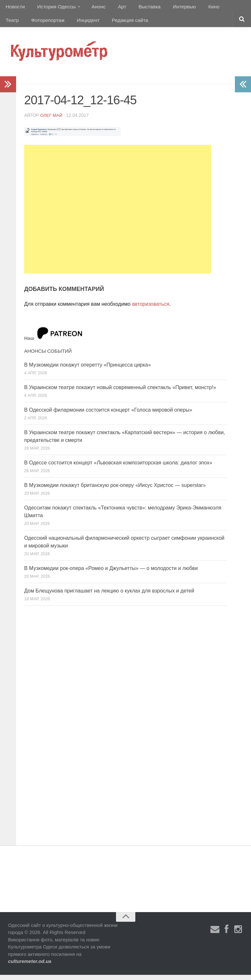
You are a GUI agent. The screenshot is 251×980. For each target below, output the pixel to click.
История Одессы (53, 8)
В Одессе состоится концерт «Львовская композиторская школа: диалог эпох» (118, 468)
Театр (221, 8)
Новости (14, 8)
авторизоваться (150, 309)
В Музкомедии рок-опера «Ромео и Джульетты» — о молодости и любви (111, 573)
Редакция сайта (99, 24)
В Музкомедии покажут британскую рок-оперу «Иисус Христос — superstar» (115, 490)
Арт (115, 8)
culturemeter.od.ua (30, 966)
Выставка (140, 8)
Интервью (172, 8)
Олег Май (52, 120)
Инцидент (60, 24)
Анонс (94, 8)
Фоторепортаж (22, 24)
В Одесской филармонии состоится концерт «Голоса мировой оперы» (108, 415)
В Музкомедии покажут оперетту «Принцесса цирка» (87, 370)
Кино (199, 8)
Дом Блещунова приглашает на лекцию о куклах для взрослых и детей (109, 596)
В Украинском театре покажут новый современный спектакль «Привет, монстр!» (120, 392)
